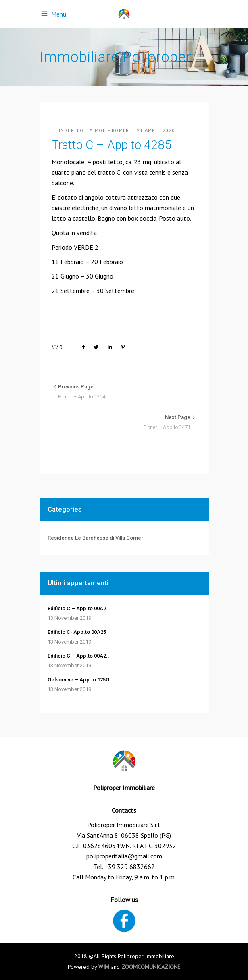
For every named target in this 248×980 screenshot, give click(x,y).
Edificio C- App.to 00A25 (77, 632)
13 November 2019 (69, 618)
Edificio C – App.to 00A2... (79, 608)
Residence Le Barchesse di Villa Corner (95, 538)
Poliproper (112, 131)
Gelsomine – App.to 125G (78, 680)
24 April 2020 (156, 131)
